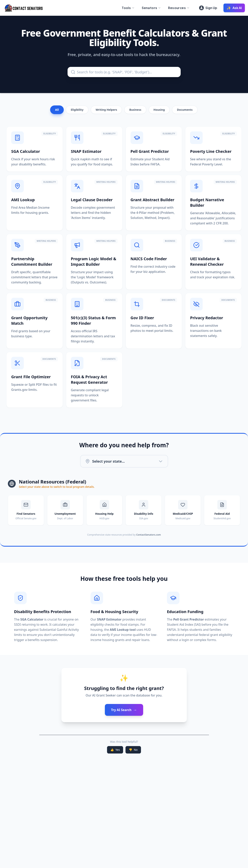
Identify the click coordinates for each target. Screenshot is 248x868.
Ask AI (234, 8)
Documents (185, 110)
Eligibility (77, 110)
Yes (115, 750)
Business (135, 110)
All (57, 110)
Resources (179, 8)
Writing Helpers (106, 110)
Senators (151, 8)
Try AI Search (124, 710)
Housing (159, 110)
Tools (128, 8)
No (133, 750)
